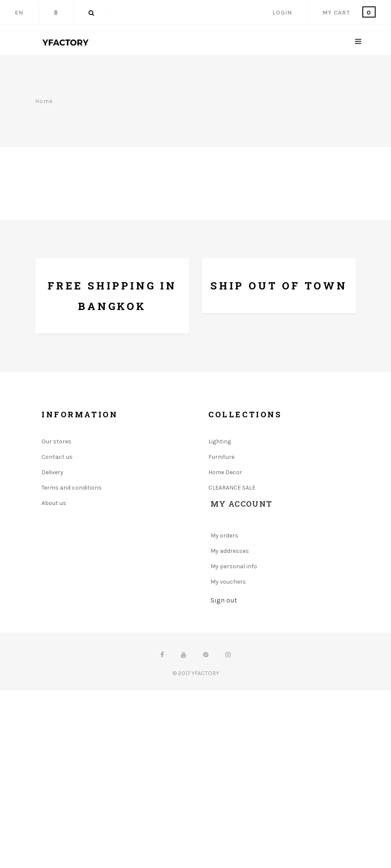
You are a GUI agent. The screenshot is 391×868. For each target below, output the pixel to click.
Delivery (52, 472)
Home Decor (225, 472)
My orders (224, 536)
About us (54, 503)
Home (44, 101)
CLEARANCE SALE (232, 488)
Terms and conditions (72, 488)
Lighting (220, 441)
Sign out (224, 600)
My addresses (230, 551)
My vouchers (228, 582)
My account (241, 504)
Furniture (221, 457)
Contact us (57, 457)
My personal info (234, 566)
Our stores (56, 441)
